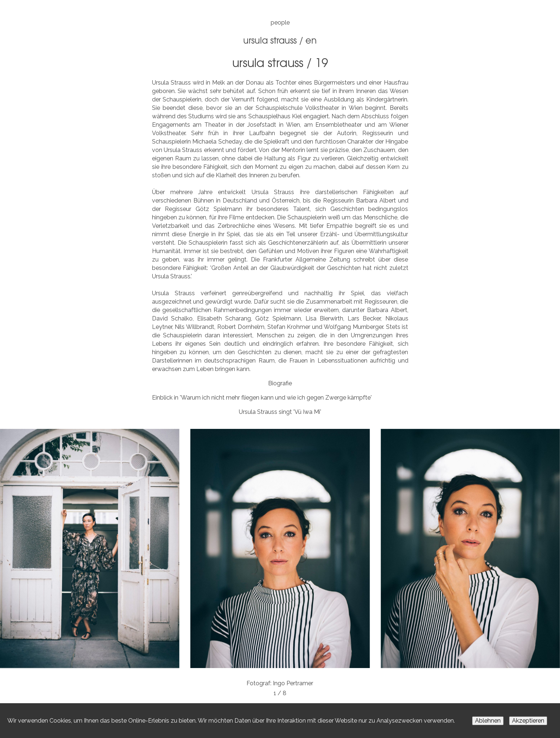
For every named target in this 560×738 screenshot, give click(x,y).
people (280, 23)
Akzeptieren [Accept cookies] (528, 721)
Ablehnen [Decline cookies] (488, 721)
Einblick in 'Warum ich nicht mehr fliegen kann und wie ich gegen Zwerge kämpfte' (262, 398)
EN (311, 40)
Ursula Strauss (270, 40)
